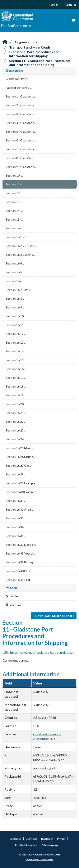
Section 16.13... (16, 342)
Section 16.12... (16, 334)
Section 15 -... (14, 219)
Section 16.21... (16, 413)
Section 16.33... (16, 518)
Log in (55, 5)
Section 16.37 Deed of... (21, 545)
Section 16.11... (16, 325)
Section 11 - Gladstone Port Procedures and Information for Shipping (40, 63)
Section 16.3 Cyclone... (20, 255)
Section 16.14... (16, 351)
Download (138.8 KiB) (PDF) (55, 616)
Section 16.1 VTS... (18, 237)
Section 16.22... (16, 422)
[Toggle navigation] (74, 21)
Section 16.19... (16, 395)
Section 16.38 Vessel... (20, 553)
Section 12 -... (14, 193)
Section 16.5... (15, 272)
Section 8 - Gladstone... (21, 158)
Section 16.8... (15, 299)
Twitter (12, 596)
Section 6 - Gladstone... (21, 140)
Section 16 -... (14, 228)
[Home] (5, 42)
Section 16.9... (15, 307)
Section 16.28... (16, 474)
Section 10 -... (14, 175)
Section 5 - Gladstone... (21, 132)
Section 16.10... (16, 316)
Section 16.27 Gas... (18, 465)
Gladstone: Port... (17, 79)
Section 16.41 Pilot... (19, 580)
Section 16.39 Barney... (20, 562)
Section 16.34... (16, 527)
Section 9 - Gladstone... (21, 167)
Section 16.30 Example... (21, 492)
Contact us (15, 839)
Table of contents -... (19, 88)
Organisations (26, 42)
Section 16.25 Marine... (20, 448)
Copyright (31, 839)
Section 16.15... (16, 360)
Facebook (13, 605)
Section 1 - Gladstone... (21, 96)
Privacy (61, 839)
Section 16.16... (16, 369)
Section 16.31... (16, 501)
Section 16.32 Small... (19, 509)
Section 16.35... (16, 536)
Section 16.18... (16, 386)
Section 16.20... (16, 404)
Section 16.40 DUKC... (20, 571)
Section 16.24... (16, 439)
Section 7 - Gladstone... (21, 149)
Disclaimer (47, 839)
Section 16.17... (16, 378)
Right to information (26, 845)
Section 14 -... (14, 211)
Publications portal (16, 26)
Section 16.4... (15, 263)
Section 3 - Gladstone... (21, 114)
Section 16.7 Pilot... (18, 290)
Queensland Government (40, 859)
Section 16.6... (15, 281)
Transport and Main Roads (30, 47)
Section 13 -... (14, 202)
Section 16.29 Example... (21, 483)
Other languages (50, 845)
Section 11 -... (14, 184)
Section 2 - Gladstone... (21, 105)
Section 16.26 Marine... (20, 457)
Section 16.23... (16, 430)
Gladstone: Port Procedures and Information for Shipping (34, 54)
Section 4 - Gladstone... (21, 123)
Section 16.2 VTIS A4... (21, 246)
